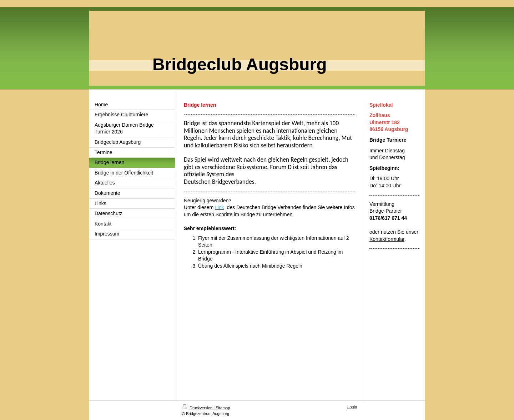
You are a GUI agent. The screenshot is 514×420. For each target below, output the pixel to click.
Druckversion (198, 408)
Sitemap (223, 408)
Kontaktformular (387, 239)
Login (352, 407)
